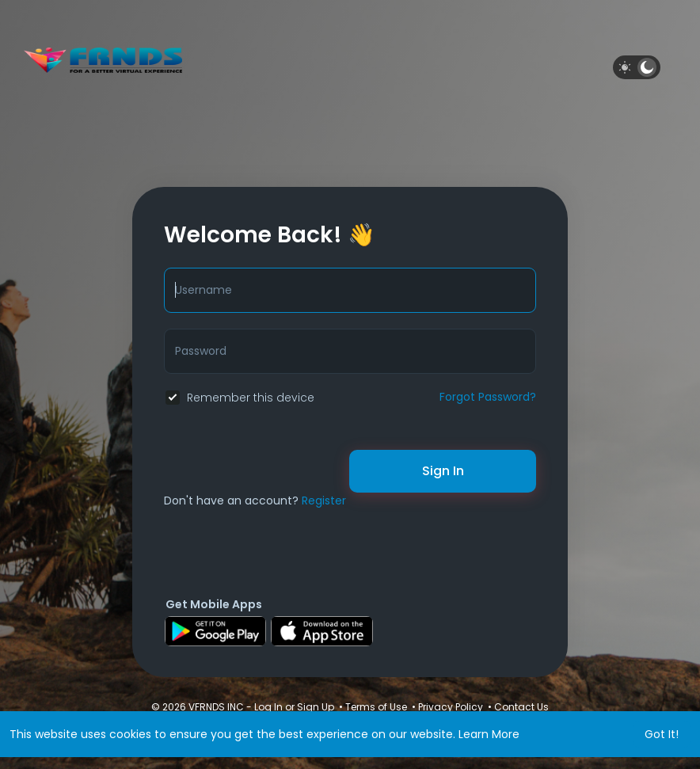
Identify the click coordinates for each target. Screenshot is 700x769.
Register (324, 501)
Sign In (443, 471)
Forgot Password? (488, 397)
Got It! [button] (662, 734)
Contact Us (521, 707)
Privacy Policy (451, 707)
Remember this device (251, 398)
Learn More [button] (489, 734)
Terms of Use (376, 707)
